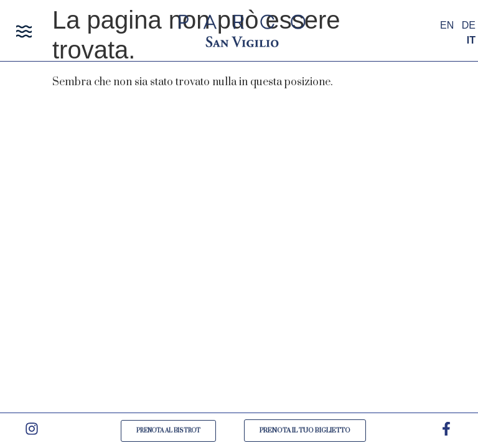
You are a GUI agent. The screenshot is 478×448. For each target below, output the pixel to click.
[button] (24, 33)
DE (469, 25)
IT (471, 40)
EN (447, 25)
